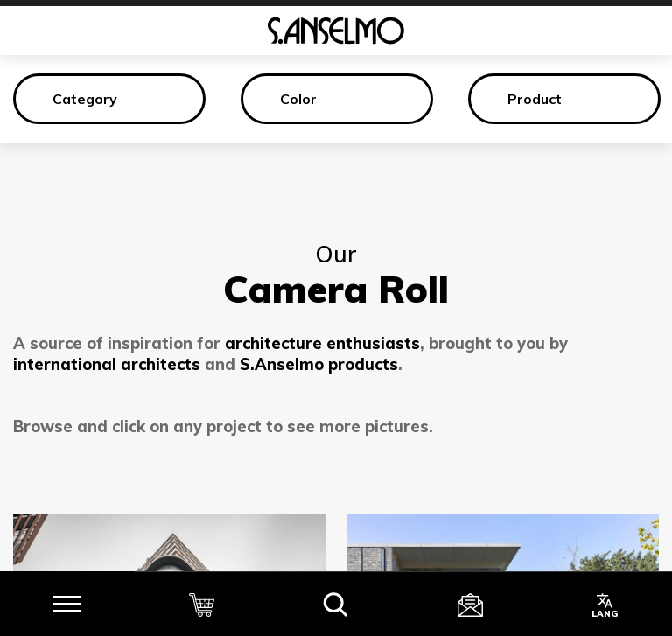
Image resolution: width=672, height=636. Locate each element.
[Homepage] (336, 31)
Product (535, 99)
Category (85, 99)
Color (298, 99)
